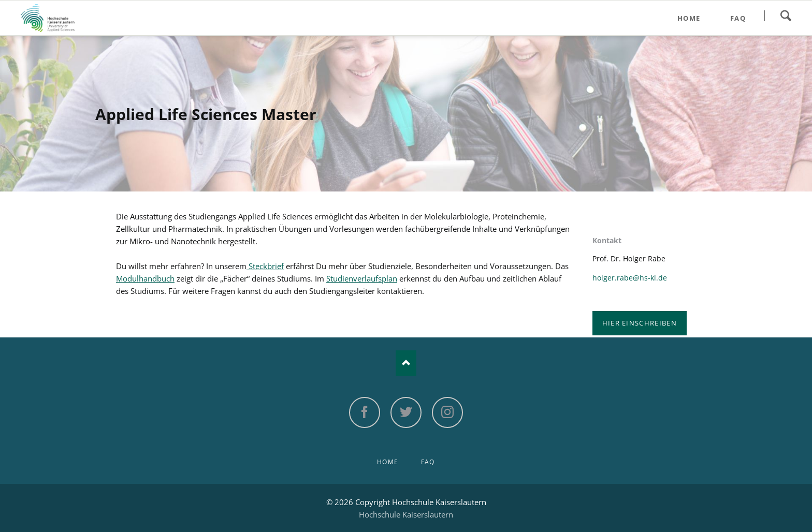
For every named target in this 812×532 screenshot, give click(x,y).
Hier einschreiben (640, 323)
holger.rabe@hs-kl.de (630, 278)
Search (786, 16)
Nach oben (406, 363)
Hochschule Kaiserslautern (406, 514)
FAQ (428, 462)
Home (388, 462)
